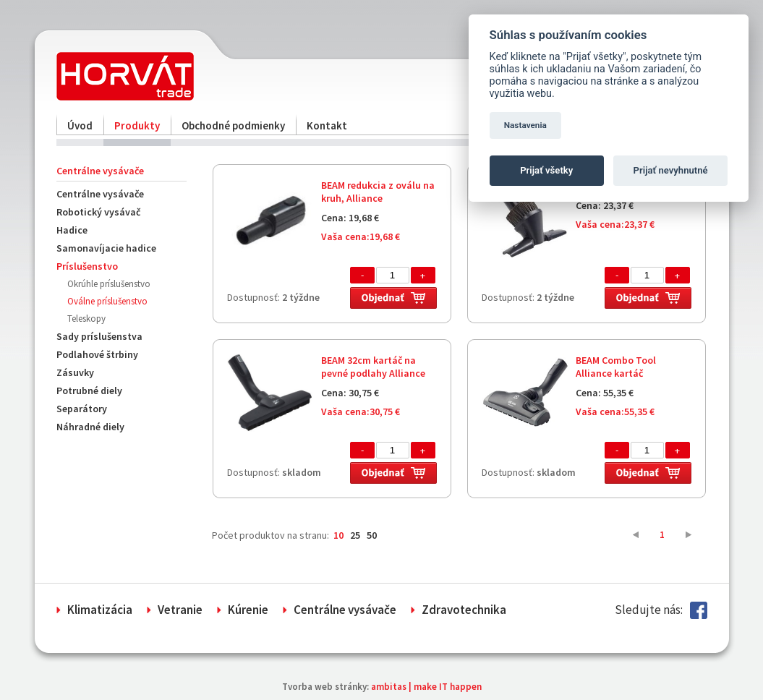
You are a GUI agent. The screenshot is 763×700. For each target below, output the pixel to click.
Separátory (82, 409)
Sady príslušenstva (99, 336)
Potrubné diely (89, 390)
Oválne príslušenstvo (107, 301)
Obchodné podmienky (233, 125)
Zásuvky (75, 372)
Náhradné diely (90, 427)
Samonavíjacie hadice (106, 248)
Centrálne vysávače (100, 194)
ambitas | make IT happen (426, 687)
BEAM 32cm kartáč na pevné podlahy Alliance (373, 367)
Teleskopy (86, 319)
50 (372, 535)
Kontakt (327, 125)
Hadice (72, 230)
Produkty (137, 125)
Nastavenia (525, 125)
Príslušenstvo (87, 266)
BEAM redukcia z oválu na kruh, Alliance (378, 192)
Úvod (80, 125)
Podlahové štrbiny (97, 354)
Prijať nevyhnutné (671, 170)
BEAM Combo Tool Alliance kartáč (616, 367)
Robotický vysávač (98, 212)
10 (338, 535)
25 (355, 535)
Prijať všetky (546, 170)
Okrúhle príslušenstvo (109, 284)
